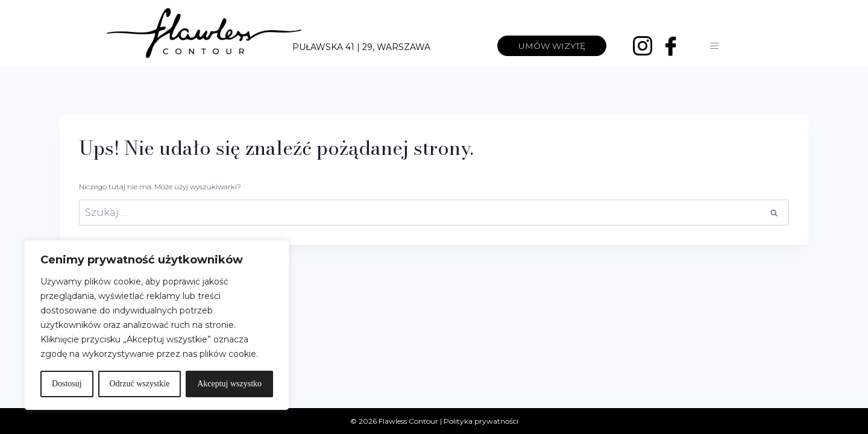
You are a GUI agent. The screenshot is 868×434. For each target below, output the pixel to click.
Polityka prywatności (481, 421)
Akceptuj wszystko (229, 384)
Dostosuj (67, 384)
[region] (157, 325)
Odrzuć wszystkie (139, 384)
